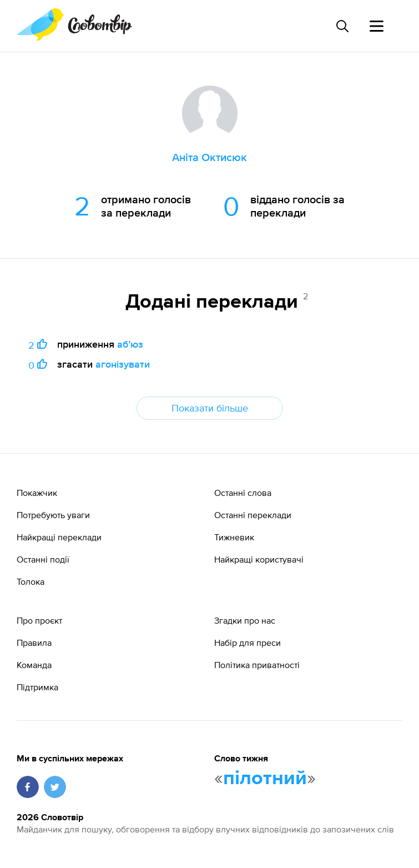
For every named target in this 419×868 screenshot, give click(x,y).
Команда (34, 665)
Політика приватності (257, 665)
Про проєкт (39, 620)
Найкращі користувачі (259, 559)
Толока (31, 581)
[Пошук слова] (342, 26)
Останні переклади (253, 515)
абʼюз (130, 344)
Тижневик (234, 537)
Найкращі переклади (59, 537)
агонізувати (123, 364)
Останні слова (243, 493)
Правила (34, 643)
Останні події (43, 559)
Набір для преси (248, 643)
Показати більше (210, 408)
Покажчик (37, 493)
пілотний (265, 779)
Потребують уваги (53, 515)
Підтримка (37, 687)
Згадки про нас (245, 620)
